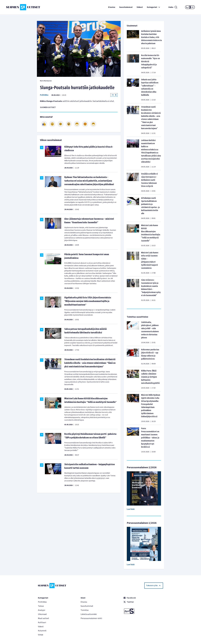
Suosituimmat (126, 7)
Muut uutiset (44, 618)
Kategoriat (154, 7)
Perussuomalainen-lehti (91, 618)
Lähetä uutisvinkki (89, 614)
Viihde (41, 635)
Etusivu (112, 7)
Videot (140, 7)
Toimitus (85, 610)
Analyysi (42, 610)
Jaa (114, 95)
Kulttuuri (42, 622)
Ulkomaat (42, 614)
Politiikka (44, 95)
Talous (41, 606)
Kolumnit (42, 631)
